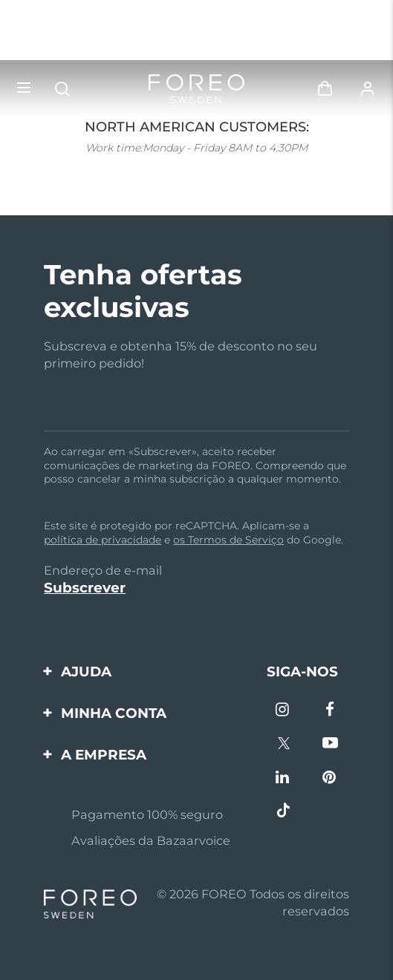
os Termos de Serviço (228, 540)
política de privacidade (103, 540)
